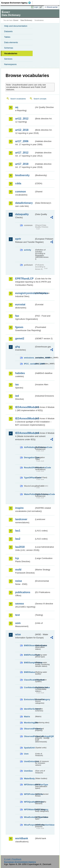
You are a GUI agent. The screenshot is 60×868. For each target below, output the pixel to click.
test (17, 615)
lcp (17, 558)
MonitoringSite (29, 723)
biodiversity (22, 175)
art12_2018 (22, 130)
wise (18, 634)
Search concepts (40, 99)
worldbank (22, 838)
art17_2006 (22, 141)
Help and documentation (16, 26)
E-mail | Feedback (13, 859)
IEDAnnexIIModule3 (25, 419)
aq (17, 107)
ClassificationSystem (29, 680)
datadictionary (24, 203)
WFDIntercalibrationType (29, 785)
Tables (7, 37)
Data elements (11, 42)
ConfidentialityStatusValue (29, 687)
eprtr (18, 239)
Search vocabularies (18, 99)
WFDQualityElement (29, 802)
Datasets (8, 31)
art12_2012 (22, 119)
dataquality (22, 214)
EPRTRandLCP (24, 279)
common (21, 192)
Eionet (16, 20)
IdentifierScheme (29, 709)
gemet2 (20, 338)
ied (17, 396)
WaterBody (29, 778)
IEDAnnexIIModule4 (25, 433)
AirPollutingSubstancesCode (29, 447)
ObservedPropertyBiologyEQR (29, 736)
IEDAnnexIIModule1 (25, 407)
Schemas (9, 48)
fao (17, 316)
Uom (26, 754)
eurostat (20, 304)
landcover (21, 519)
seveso (20, 604)
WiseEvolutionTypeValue (29, 817)
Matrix (27, 717)
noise (19, 581)
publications (23, 592)
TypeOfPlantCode (29, 478)
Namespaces (10, 64)
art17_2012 (22, 153)
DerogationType (29, 457)
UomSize (28, 771)
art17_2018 (22, 164)
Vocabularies (11, 53)
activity (28, 250)
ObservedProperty (29, 729)
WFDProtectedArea (29, 794)
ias (17, 384)
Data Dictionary (26, 20)
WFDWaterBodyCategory (29, 809)
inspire (19, 508)
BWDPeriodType (29, 655)
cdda (18, 183)
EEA (17, 3)
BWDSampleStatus (29, 663)
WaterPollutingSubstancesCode (29, 494)
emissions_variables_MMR (29, 358)
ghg (18, 347)
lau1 (18, 531)
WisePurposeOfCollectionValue (29, 825)
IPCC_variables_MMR (29, 364)
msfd (18, 570)
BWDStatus (29, 672)
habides (20, 373)
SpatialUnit (29, 748)
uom (18, 623)
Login (36, 7)
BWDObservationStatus (29, 645)
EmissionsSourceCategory (29, 699)
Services (8, 59)
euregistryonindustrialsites (25, 293)
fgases (19, 327)
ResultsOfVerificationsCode (29, 468)
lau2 (18, 539)
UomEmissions (29, 761)
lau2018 (20, 547)
